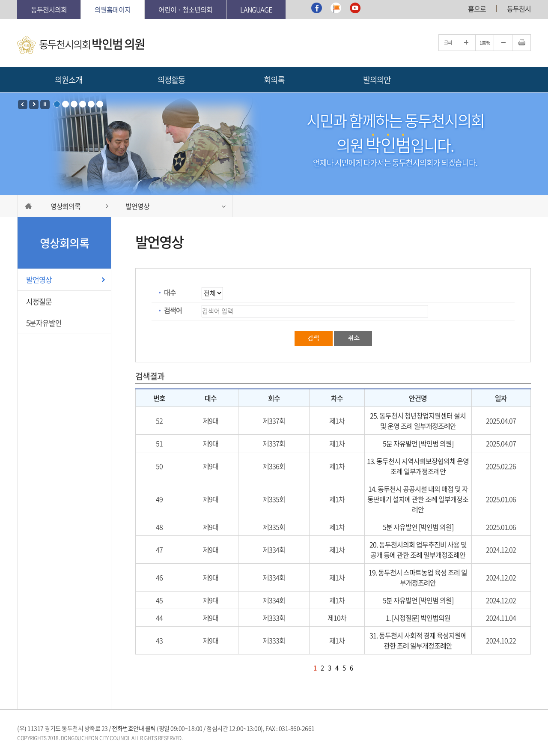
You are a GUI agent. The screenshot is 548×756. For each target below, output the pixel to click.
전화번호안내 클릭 (134, 728)
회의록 (274, 80)
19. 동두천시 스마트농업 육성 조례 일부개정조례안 (418, 577)
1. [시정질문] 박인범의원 (418, 618)
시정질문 (39, 301)
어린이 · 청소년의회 (185, 9)
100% (485, 43)
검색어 (173, 310)
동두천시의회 (49, 9)
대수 (170, 292)
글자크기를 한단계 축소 (503, 43)
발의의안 (377, 80)
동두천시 (519, 9)
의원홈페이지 (113, 9)
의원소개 (68, 80)
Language (256, 9)
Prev (23, 105)
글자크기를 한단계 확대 (466, 43)
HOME (29, 206)
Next (34, 105)
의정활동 (171, 80)
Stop (45, 105)
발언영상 (39, 279)
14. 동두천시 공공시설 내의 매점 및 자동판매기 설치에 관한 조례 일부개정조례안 (418, 499)
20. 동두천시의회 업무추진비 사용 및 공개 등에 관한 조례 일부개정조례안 (418, 550)
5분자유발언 (44, 323)
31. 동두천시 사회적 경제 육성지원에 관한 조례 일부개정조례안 (418, 640)
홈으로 (477, 9)
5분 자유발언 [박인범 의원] (418, 443)
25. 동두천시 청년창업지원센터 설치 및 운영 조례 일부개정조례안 (418, 421)
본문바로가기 (17, 0)
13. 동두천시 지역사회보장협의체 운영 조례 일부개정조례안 (418, 466)
